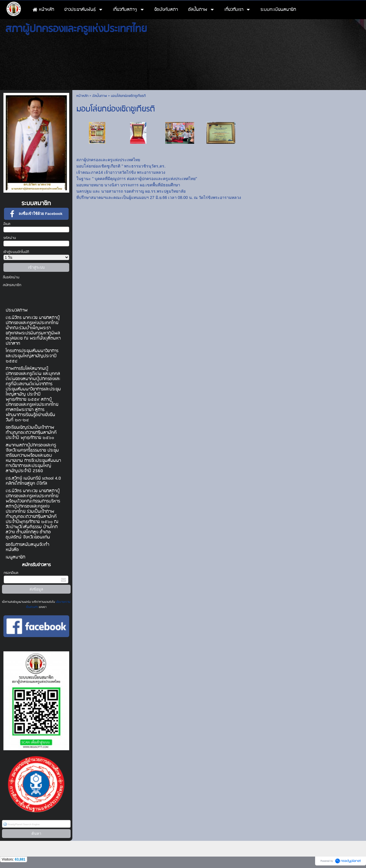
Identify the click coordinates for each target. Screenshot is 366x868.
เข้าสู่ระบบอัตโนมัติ (16, 252)
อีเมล (7, 224)
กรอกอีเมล (11, 573)
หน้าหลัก (82, 96)
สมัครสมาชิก (12, 285)
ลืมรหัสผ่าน (11, 277)
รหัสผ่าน (10, 238)
